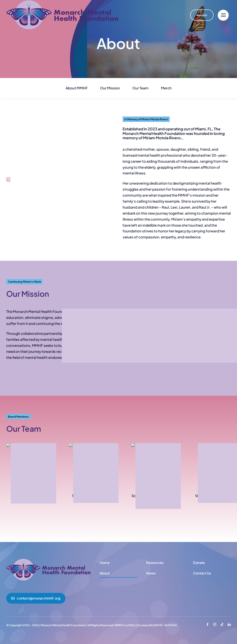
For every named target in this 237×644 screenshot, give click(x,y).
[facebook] (207, 624)
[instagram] (215, 624)
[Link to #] (223, 15)
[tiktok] (222, 624)
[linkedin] (229, 624)
